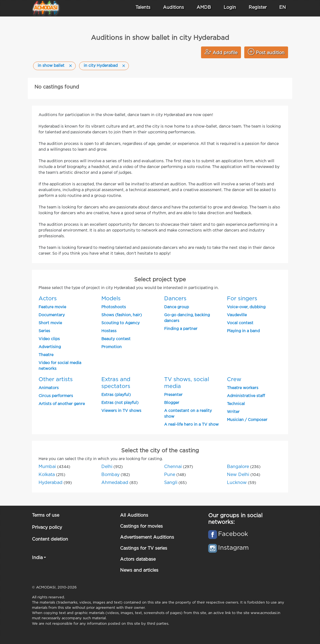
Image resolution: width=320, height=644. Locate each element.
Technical (236, 404)
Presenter (173, 395)
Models (111, 299)
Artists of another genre (62, 404)
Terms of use (46, 515)
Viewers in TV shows (121, 411)
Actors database (138, 559)
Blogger (172, 403)
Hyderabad (51, 483)
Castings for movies (141, 526)
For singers (242, 299)
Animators (49, 388)
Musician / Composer (247, 420)
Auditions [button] (173, 8)
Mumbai (47, 467)
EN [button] (283, 8)
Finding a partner (181, 329)
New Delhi (238, 475)
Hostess (109, 331)
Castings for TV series (144, 548)
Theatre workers (243, 388)
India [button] (37, 558)
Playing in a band (243, 331)
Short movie (50, 323)
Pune (170, 475)
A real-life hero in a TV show (191, 425)
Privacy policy (47, 528)
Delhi (107, 467)
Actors (48, 299)
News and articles (139, 570)
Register (258, 8)
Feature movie (52, 307)
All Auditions (134, 515)
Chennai (173, 467)
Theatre (46, 355)
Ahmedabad (115, 483)
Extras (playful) (116, 395)
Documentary (52, 315)
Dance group (177, 307)
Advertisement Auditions (147, 537)
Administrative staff (246, 396)
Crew (234, 379)
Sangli (171, 483)
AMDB (204, 8)
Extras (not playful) (120, 403)
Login (230, 8)
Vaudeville (237, 315)
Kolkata (47, 475)
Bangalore (238, 467)
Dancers (175, 299)
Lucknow (237, 483)
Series (44, 331)
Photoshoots (114, 307)
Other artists (56, 379)
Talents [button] (143, 8)
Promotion (112, 347)
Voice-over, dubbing (246, 307)
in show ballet (51, 66)
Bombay (110, 475)
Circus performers (56, 396)
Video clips (49, 339)
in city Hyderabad (101, 66)
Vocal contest (240, 323)
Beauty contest (116, 339)
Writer (233, 412)
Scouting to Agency (120, 323)
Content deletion (50, 539)
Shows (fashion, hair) (122, 315)
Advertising (50, 347)
